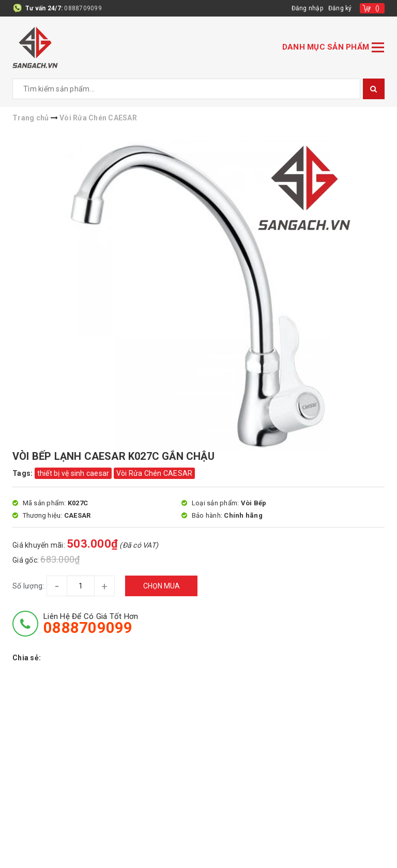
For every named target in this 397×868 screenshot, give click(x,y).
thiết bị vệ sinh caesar (73, 473)
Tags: (24, 473)
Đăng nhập (307, 8)
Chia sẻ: (27, 658)
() (378, 8)
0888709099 (83, 8)
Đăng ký (340, 8)
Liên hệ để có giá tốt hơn (91, 624)
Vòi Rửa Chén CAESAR (155, 473)
